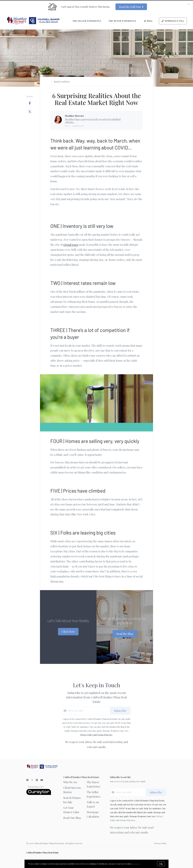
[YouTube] (42, 780)
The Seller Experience (87, 21)
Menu (148, 21)
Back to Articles (62, 82)
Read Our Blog (72, 818)
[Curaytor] (39, 794)
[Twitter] (32, 780)
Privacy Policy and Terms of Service (96, 735)
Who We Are (70, 782)
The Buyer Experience (122, 21)
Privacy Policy (160, 843)
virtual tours (71, 245)
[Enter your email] (88, 711)
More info (136, 864)
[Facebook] (27, 780)
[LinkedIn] (37, 780)
